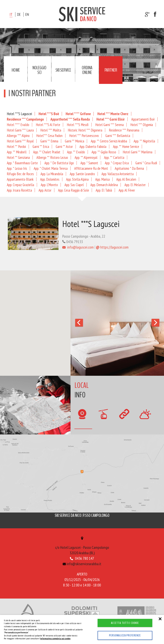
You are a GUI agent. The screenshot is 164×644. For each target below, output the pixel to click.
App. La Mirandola (52, 174)
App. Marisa (102, 179)
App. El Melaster (135, 185)
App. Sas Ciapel (74, 185)
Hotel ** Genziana (18, 157)
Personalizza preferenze (125, 635)
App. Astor (45, 190)
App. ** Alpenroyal (86, 157)
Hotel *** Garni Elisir (111, 119)
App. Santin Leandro (82, 174)
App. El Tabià (104, 190)
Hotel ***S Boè (49, 114)
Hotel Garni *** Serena (109, 125)
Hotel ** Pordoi (16, 146)
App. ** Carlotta (114, 157)
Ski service (63, 70)
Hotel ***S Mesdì (78, 125)
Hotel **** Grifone (78, 114)
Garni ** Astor (64, 146)
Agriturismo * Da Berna (129, 168)
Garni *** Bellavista (118, 135)
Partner (111, 70)
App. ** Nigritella (144, 141)
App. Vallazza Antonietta (118, 174)
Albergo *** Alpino (18, 135)
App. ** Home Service (126, 146)
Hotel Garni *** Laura (20, 130)
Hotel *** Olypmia (142, 125)
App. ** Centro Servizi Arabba (109, 141)
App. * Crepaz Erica (117, 163)
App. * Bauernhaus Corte (22, 163)
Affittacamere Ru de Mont (91, 168)
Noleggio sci (39, 70)
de (19, 14)
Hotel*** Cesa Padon (49, 135)
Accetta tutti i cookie (125, 623)
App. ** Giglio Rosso (104, 152)
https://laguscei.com (112, 247)
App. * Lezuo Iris (17, 168)
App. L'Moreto (49, 185)
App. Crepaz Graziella (20, 185)
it (11, 14)
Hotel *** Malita (51, 130)
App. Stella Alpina (77, 179)
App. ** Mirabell (17, 152)
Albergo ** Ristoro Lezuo (52, 157)
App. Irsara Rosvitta (19, 190)
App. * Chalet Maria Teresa (51, 168)
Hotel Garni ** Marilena (138, 152)
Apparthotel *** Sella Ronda (70, 119)
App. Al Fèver (127, 190)
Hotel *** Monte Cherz (113, 114)
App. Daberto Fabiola (93, 146)
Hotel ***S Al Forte (48, 125)
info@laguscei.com (78, 247)
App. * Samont (89, 163)
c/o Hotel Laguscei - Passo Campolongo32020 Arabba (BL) (82, 546)
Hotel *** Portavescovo (84, 135)
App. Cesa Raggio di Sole (74, 190)
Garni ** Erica (41, 146)
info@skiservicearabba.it (82, 564)
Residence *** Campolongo (25, 119)
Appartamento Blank (20, 179)
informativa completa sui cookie (55, 638)
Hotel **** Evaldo (18, 125)
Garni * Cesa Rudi (146, 163)
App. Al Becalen (126, 179)
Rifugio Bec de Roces (20, 174)
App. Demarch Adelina (104, 185)
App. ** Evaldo (76, 152)
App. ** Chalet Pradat (47, 152)
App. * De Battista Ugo (59, 163)
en (27, 14)
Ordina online (87, 70)
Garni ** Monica (75, 141)
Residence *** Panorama (124, 130)
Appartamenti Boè (143, 119)
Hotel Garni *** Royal (20, 141)
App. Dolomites (50, 179)
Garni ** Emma (49, 141)
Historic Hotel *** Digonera (85, 130)
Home (16, 70)
